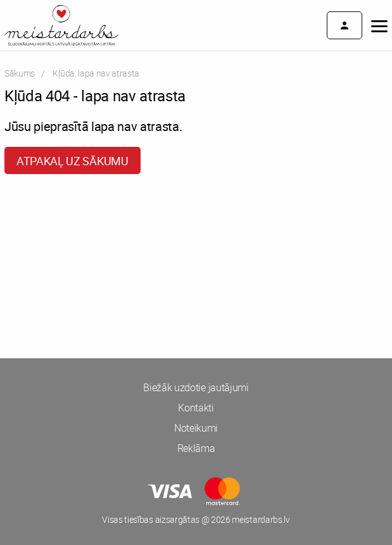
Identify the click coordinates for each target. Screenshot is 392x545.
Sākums (20, 73)
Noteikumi (196, 428)
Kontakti (196, 408)
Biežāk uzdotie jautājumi (196, 387)
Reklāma (196, 448)
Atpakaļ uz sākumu (73, 161)
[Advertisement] (196, 232)
